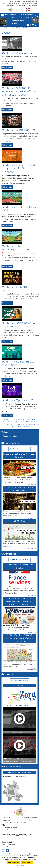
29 (29, 422)
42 (27, 424)
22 (11, 422)
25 (19, 422)
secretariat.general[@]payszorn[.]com (16, 835)
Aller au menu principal (30, 1)
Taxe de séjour (33, 6)
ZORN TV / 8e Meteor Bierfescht (15, 288)
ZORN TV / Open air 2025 (18, 400)
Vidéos (12, 28)
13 (25, 419)
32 (37, 422)
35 (8, 424)
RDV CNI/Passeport (12, 14)
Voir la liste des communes (14, 777)
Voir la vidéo (7, 68)
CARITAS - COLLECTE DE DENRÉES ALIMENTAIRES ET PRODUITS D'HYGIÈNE (19, 602)
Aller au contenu (15, 1)
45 (35, 424)
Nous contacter (21, 6)
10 (19, 419)
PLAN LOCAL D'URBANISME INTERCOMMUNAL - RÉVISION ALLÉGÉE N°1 (19, 638)
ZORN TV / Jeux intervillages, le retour (16, 247)
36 (11, 424)
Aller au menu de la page (29, 3)
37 (13, 424)
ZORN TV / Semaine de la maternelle (18, 325)
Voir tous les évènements (19, 449)
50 (21, 427)
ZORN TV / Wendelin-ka (17, 53)
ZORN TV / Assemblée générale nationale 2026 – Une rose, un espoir (19, 91)
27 (24, 422)
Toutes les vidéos (10, 436)
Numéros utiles (7, 842)
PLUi (12, 17)
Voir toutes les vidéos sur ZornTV (20, 706)
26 (21, 422)
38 (16, 424)
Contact (5, 854)
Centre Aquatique (27, 17)
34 (6, 424)
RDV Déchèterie (27, 14)
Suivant (26, 427)
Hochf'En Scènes (20, 521)
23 (13, 422)
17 (35, 419)
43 (29, 424)
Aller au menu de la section (11, 3)
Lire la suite (31, 485)
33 (3, 424)
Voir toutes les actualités (20, 560)
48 (15, 427)
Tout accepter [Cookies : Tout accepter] (13, 862)
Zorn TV (5, 847)
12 (23, 419)
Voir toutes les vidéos (20, 680)
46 (38, 424)
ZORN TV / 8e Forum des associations (18, 363)
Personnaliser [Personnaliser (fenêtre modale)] (20, 865)
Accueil (4, 28)
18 (37, 419)
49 (18, 427)
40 (21, 424)
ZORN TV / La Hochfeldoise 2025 (19, 209)
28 (27, 422)
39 (19, 424)
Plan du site (11, 6)
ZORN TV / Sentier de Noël (19, 130)
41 (24, 424)
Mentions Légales (8, 844)
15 (30, 419)
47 (13, 427)
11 (21, 419)
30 (32, 422)
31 (35, 422)
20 (6, 422)
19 (3, 422)
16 (32, 419)
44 (32, 424)
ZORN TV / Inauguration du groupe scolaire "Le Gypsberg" (19, 168)
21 (8, 422)
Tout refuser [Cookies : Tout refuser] (27, 862)
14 (28, 419)
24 (16, 422)
